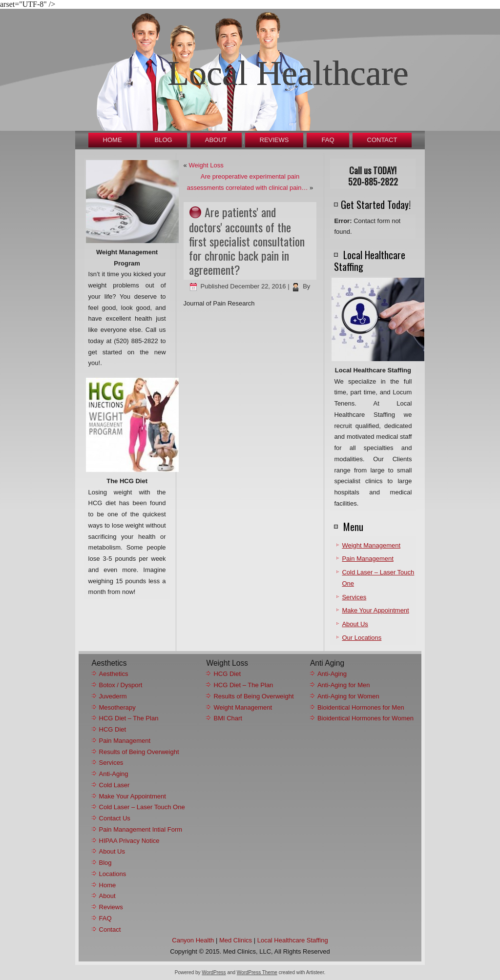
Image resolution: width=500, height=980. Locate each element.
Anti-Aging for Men (344, 685)
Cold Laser (115, 785)
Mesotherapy (117, 707)
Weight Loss (206, 165)
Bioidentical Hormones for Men (361, 707)
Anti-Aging (114, 774)
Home (113, 140)
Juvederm (113, 696)
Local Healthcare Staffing (293, 940)
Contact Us (115, 818)
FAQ (328, 140)
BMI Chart (228, 718)
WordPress (214, 972)
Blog (164, 140)
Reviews (274, 140)
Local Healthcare (288, 73)
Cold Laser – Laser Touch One (142, 807)
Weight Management (371, 545)
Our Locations (362, 638)
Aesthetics (114, 674)
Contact (382, 140)
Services (354, 597)
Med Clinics (236, 940)
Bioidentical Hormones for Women (365, 718)
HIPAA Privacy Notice (129, 841)
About (216, 140)
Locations (113, 874)
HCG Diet (113, 729)
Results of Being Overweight (139, 752)
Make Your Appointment (375, 610)
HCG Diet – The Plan (129, 718)
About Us (355, 624)
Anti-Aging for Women (348, 696)
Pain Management (368, 559)
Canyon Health (193, 940)
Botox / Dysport (121, 685)
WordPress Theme (257, 972)
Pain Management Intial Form (141, 829)
